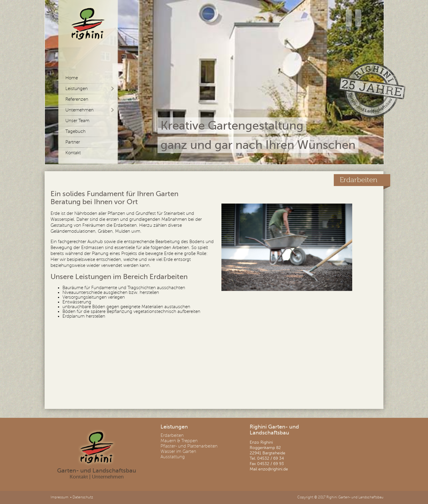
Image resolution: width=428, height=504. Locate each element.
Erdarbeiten (172, 435)
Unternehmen (80, 110)
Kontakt (73, 153)
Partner (73, 142)
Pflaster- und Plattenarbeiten (189, 446)
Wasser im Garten (178, 451)
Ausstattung (173, 457)
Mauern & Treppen (179, 441)
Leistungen (77, 89)
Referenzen (77, 99)
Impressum (59, 497)
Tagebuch (75, 131)
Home (72, 78)
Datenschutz (83, 497)
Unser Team (77, 121)
